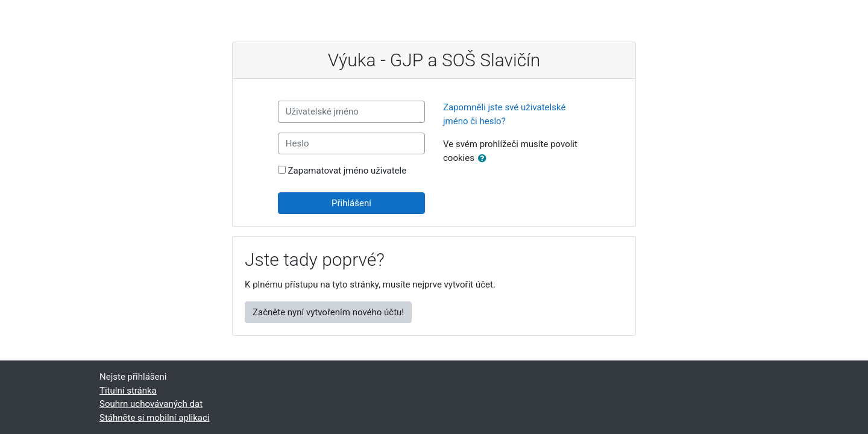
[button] (485, 159)
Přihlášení (351, 203)
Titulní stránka (128, 391)
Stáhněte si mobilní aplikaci (154, 418)
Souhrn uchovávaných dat (151, 404)
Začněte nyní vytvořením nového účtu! (328, 312)
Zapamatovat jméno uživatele (348, 171)
